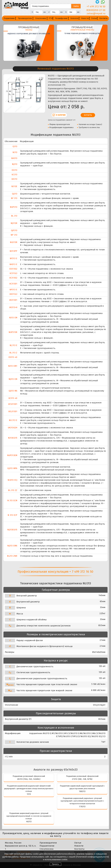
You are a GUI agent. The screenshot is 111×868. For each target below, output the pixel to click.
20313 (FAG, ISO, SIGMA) (29, 779)
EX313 (14, 170)
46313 (29, 822)
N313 (15, 152)
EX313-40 (13, 357)
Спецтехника (41, 18)
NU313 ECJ (12, 480)
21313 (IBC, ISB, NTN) (82, 779)
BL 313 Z (13, 353)
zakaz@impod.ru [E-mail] (96, 13)
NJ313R (14, 223)
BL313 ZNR (12, 556)
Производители (25, 18)
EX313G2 (13, 269)
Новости (85, 18)
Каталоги (74, 18)
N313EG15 (13, 438)
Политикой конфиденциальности (92, 857)
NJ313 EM (13, 379)
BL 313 (14, 216)
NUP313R (13, 332)
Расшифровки (61, 18)
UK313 (14, 179)
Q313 (15, 146)
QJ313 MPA (12, 468)
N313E (14, 186)
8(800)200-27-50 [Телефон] (96, 10)
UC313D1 (13, 284)
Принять (55, 864)
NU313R (14, 242)
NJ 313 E (14, 345)
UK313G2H (13, 428)
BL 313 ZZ (13, 490)
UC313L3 (13, 273)
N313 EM (13, 318)
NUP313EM (12, 455)
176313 (82, 807)
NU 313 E (13, 420)
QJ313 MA (13, 391)
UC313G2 (13, 278)
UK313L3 (13, 294)
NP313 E (13, 290)
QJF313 (14, 230)
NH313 (14, 158)
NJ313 (15, 164)
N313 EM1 (13, 366)
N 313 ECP (12, 515)
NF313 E (14, 258)
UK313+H (13, 307)
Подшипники (9, 18)
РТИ (51, 18)
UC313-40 (13, 398)
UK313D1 (13, 300)
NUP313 (14, 207)
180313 (82, 791)
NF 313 (14, 198)
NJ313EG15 (12, 530)
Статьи (94, 18)
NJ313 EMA (12, 546)
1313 (29, 794)
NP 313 (14, 235)
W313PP (13, 251)
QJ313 (15, 194)
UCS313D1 (13, 404)
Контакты (103, 18)
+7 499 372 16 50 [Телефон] (96, 7)
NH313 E (13, 264)
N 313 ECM (12, 501)
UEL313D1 (13, 411)
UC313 (14, 175)
